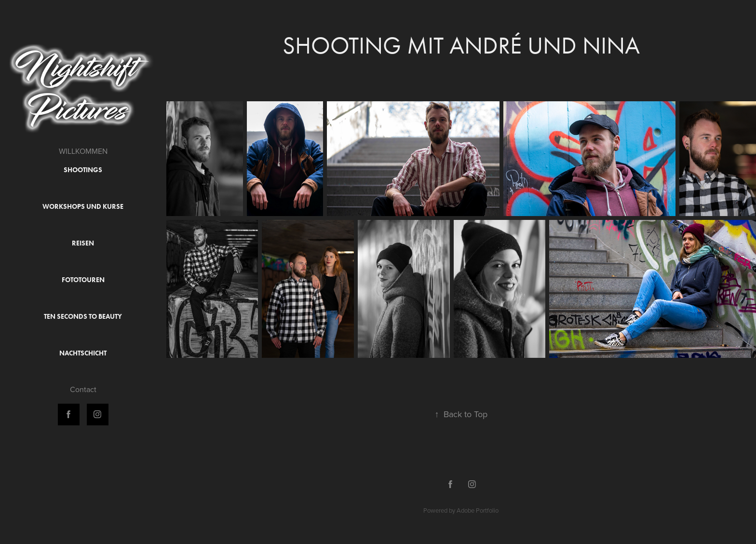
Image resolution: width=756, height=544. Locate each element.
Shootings (83, 170)
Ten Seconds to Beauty (83, 317)
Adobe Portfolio (478, 510)
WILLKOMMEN (83, 151)
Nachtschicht (83, 353)
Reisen (83, 243)
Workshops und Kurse (83, 207)
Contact (83, 389)
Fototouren (83, 280)
